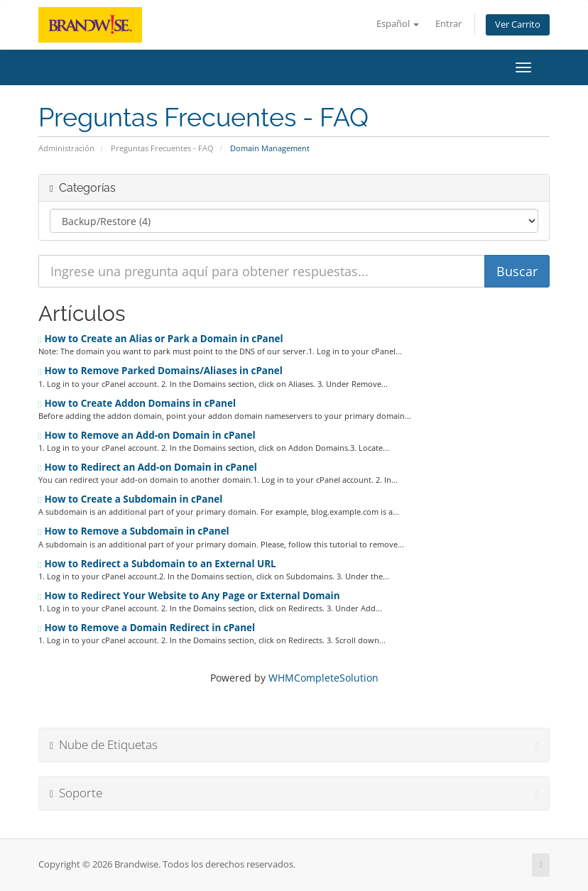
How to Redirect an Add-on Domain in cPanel (148, 467)
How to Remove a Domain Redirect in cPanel (147, 628)
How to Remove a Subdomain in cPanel (134, 531)
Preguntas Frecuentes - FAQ (162, 148)
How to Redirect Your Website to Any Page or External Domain (189, 596)
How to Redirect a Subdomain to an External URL (157, 564)
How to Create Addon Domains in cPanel (137, 403)
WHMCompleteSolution (323, 678)
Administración (66, 148)
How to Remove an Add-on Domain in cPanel (147, 435)
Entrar (448, 24)
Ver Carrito (518, 24)
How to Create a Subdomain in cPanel (130, 499)
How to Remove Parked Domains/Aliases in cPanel (160, 371)
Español (398, 24)
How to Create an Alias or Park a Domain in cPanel (161, 339)
